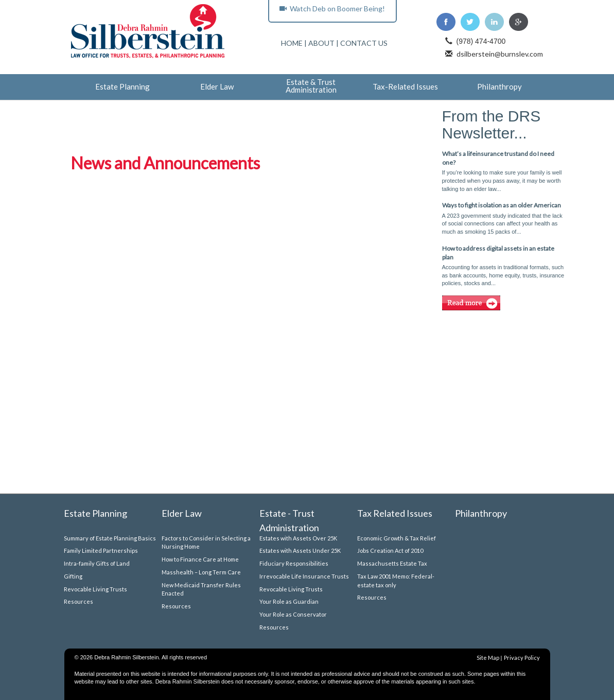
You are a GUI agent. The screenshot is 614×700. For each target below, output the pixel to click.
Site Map (488, 658)
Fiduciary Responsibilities (294, 563)
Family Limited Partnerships (101, 550)
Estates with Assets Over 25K (298, 538)
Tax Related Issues (395, 513)
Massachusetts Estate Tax (392, 563)
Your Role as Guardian (289, 601)
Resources (78, 601)
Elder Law (217, 87)
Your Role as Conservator (293, 614)
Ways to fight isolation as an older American (502, 205)
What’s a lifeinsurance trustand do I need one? (498, 158)
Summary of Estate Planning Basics (110, 538)
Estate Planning (122, 87)
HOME (292, 43)
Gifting (73, 576)
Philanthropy (499, 87)
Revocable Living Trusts (95, 589)
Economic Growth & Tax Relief (397, 538)
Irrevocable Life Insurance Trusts (304, 576)
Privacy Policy (522, 658)
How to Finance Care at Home (200, 559)
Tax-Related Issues (405, 87)
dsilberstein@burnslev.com (500, 54)
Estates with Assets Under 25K (300, 550)
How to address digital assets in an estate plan (498, 253)
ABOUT (321, 43)
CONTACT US (364, 43)
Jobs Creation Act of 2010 (390, 550)
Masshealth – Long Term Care (201, 572)
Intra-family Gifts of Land (97, 563)
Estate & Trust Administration (311, 86)
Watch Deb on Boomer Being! (332, 8)
